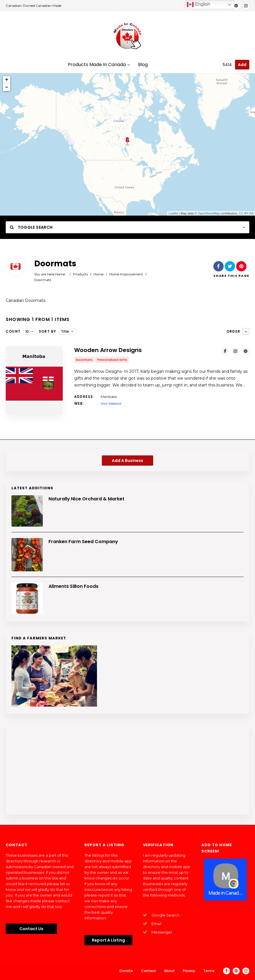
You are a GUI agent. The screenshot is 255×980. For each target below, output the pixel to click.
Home (60, 274)
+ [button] (7, 80)
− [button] (7, 87)
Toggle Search (31, 227)
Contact (148, 971)
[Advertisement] (127, 769)
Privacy (189, 971)
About (169, 971)
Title (65, 331)
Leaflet (173, 213)
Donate (126, 971)
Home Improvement (126, 274)
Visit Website (111, 403)
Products (80, 274)
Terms (209, 971)
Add (242, 65)
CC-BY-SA (246, 213)
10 (27, 331)
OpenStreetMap (209, 213)
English (198, 5)
